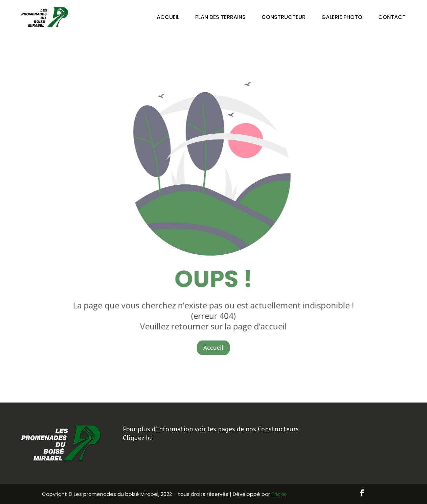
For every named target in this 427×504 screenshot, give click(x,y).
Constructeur (284, 17)
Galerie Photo (342, 17)
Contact (392, 17)
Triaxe (279, 494)
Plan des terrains (220, 17)
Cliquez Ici (138, 438)
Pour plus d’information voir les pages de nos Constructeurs (211, 429)
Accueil (168, 17)
